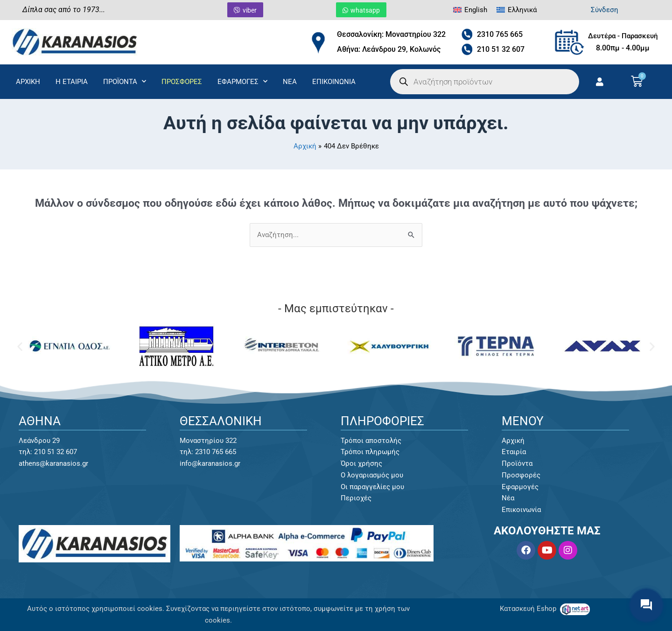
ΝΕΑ (290, 82)
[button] (20, 347)
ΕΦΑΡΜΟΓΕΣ (242, 81)
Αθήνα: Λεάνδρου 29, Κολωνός (389, 49)
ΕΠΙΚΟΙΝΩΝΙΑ (334, 82)
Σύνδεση (605, 10)
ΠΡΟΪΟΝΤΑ (125, 81)
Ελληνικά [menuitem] (522, 10)
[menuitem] (470, 10)
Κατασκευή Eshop (529, 609)
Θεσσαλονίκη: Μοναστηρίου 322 (391, 34)
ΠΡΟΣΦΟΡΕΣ (182, 82)
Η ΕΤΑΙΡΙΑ (72, 82)
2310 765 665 (500, 34)
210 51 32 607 (501, 49)
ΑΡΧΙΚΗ (28, 82)
